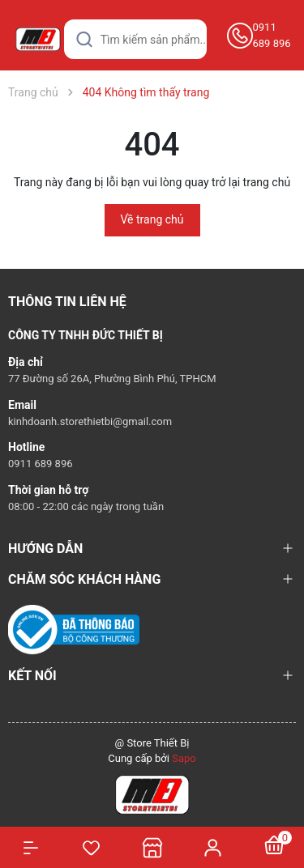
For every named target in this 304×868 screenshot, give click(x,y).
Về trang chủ (152, 219)
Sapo (184, 758)
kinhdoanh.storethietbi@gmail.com (90, 421)
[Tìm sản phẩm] (135, 39)
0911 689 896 (272, 35)
